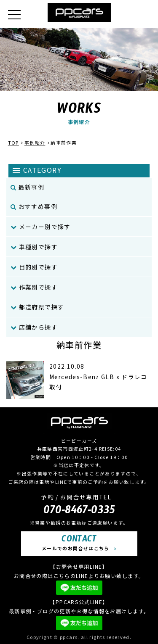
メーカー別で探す (41, 227)
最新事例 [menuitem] (27, 187)
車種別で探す (34, 247)
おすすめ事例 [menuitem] (34, 206)
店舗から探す (34, 327)
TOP (13, 143)
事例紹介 (35, 143)
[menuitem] (79, 227)
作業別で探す (34, 287)
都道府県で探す (37, 307)
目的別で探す (34, 267)
